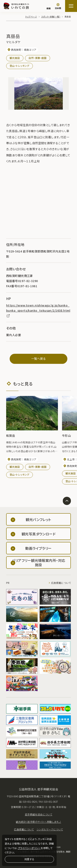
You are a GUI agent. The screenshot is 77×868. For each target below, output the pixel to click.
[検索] (48, 6)
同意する (29, 859)
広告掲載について (61, 583)
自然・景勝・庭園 (37, 58)
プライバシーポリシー (29, 848)
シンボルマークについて (50, 829)
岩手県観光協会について (39, 814)
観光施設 (15, 58)
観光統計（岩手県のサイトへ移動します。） (38, 822)
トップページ (31, 17)
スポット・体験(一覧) (51, 17)
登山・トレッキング (20, 66)
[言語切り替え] (58, 7)
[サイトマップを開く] (71, 6)
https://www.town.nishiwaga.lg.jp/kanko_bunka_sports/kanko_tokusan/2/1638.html (38, 310)
